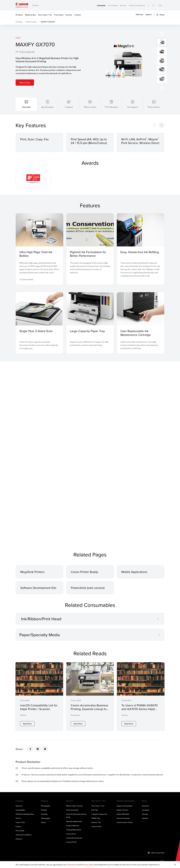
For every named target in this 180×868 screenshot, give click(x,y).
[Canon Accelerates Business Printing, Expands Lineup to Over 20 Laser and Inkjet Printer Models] (90, 696)
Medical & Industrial (137, 5)
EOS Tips (95, 810)
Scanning (44, 814)
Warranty (140, 14)
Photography (46, 805)
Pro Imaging (113, 5)
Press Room (59, 15)
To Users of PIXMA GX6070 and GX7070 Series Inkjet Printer (140, 709)
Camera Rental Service (74, 838)
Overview (26, 107)
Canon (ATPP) (71, 842)
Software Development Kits (38, 588)
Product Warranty (73, 825)
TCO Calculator (111, 107)
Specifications (48, 107)
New (18, 38)
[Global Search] (153, 5)
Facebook (145, 805)
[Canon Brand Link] (22, 5)
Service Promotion (123, 818)
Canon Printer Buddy (84, 572)
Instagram (146, 810)
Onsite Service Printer (125, 822)
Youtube (145, 814)
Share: (20, 749)
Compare (69, 107)
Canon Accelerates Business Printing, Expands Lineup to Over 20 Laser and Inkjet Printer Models (89, 711)
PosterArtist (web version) (88, 588)
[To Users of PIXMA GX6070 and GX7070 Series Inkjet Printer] (141, 696)
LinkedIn (145, 818)
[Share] (30, 749)
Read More (27, 723)
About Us (19, 805)
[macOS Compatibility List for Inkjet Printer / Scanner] (39, 696)
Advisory (19, 838)
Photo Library (154, 107)
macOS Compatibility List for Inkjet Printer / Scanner (39, 707)
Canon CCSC (20, 822)
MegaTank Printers (32, 572)
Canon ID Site (96, 826)
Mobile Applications (134, 572)
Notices (23, 715)
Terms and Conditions (24, 834)
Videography (45, 818)
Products (19, 15)
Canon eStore (71, 833)
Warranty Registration (74, 821)
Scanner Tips (96, 822)
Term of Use (72, 865)
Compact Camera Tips (99, 814)
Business (123, 5)
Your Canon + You (45, 15)
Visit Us (18, 818)
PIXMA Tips (96, 818)
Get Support (133, 107)
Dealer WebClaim (123, 814)
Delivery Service (122, 810)
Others (44, 822)
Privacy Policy (88, 865)
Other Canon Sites (158, 852)
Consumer (101, 5)
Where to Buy (30, 15)
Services (69, 15)
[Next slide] (162, 34)
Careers (18, 826)
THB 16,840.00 (27, 52)
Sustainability (20, 810)
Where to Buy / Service (74, 805)
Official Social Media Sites (25, 814)
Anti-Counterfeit (72, 810)
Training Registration (74, 829)
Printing (44, 810)
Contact (78, 15)
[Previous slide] (162, 88)
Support (149, 14)
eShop (160, 15)
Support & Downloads (124, 805)
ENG (160, 5)
